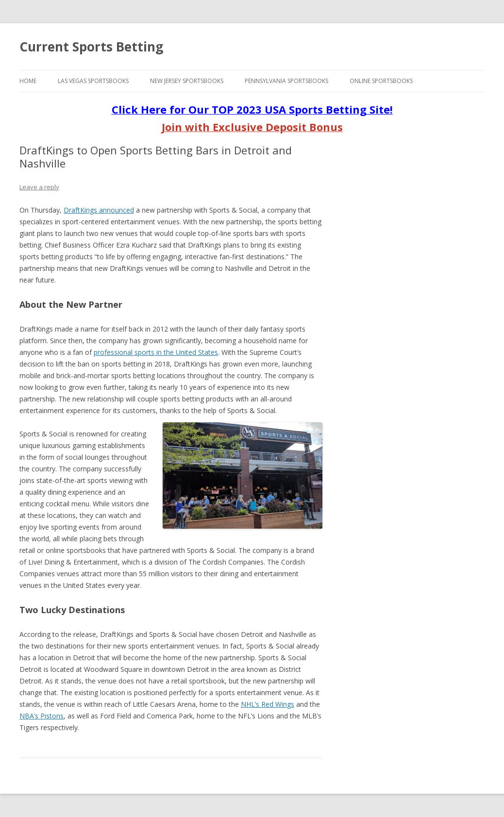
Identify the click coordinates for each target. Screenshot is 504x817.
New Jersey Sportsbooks (187, 81)
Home (28, 81)
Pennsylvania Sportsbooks (286, 81)
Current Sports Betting (91, 47)
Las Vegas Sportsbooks (93, 81)
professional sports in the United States (156, 352)
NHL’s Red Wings (268, 704)
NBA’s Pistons (42, 716)
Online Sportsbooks (381, 81)
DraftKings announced (99, 210)
